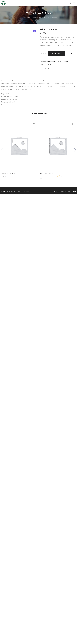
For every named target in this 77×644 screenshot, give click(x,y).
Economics (37, 17)
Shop (29, 17)
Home (23, 17)
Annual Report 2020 (8, 174)
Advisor (47, 65)
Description (27, 76)
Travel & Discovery (63, 62)
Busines (53, 65)
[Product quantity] (44, 53)
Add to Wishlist (67, 53)
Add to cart (56, 53)
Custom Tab (55, 76)
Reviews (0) (41, 76)
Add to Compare (71, 53)
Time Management (47, 173)
